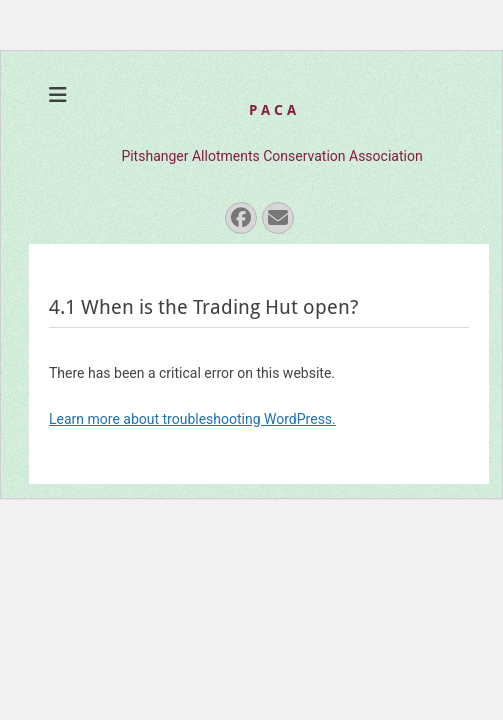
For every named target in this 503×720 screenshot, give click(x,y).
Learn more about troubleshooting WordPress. (192, 419)
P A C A (272, 110)
